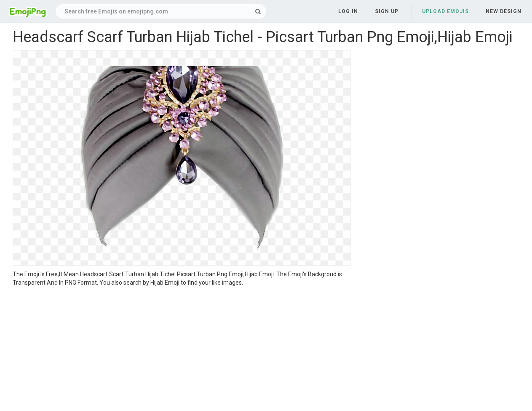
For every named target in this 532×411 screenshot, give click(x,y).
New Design (504, 11)
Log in (348, 11)
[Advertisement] (182, 350)
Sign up (387, 11)
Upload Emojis (445, 11)
